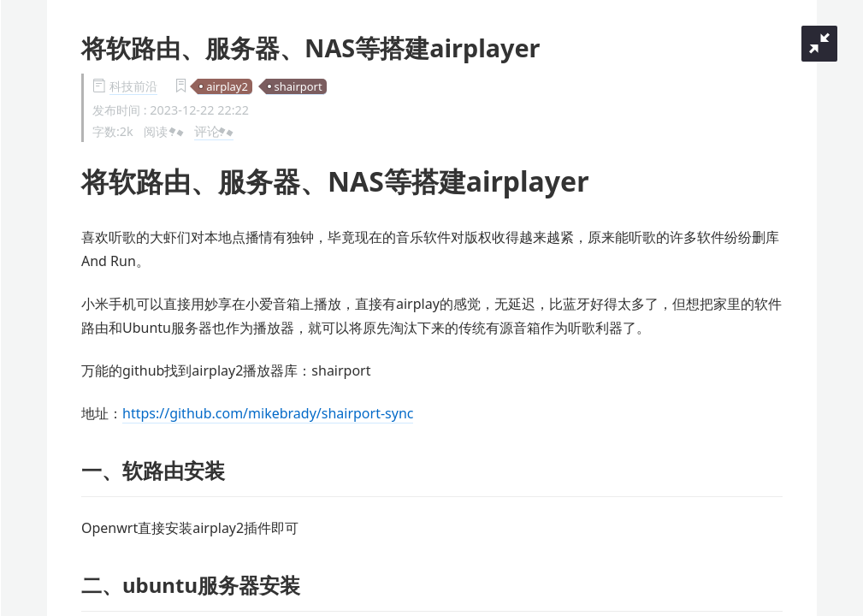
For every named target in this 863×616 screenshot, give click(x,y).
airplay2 (227, 86)
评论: (214, 131)
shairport (299, 86)
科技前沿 (133, 86)
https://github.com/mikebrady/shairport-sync (268, 413)
